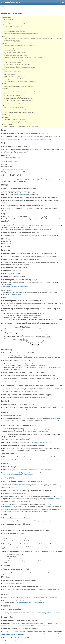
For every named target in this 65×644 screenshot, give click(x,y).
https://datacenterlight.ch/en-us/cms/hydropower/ (38, 140)
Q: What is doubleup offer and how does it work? (15, 119)
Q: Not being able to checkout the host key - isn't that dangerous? (19, 100)
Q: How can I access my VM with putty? (12, 97)
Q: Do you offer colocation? (10, 116)
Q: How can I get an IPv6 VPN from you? (13, 26)
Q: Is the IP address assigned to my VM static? (14, 107)
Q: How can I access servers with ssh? (12, 95)
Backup (4, 73)
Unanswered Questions (7, 124)
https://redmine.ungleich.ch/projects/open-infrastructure (30, 603)
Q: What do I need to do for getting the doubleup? (15, 121)
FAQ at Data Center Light (8, 19)
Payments (4, 44)
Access (3, 93)
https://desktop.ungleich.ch (15, 356)
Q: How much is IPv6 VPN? (10, 28)
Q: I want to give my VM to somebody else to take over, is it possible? (19, 92)
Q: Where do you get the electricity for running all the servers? (18, 23)
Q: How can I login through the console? (13, 62)
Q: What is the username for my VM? (12, 104)
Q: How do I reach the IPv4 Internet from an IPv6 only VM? (17, 64)
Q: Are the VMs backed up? (10, 75)
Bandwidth (4, 69)
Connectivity (5, 59)
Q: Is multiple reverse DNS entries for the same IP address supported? (19, 68)
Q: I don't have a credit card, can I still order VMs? (15, 47)
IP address (4, 106)
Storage (4, 30)
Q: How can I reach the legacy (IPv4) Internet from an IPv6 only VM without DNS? (22, 66)
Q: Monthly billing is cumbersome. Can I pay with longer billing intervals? (20, 45)
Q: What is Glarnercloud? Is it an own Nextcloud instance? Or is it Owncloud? (21, 33)
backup (60, 420)
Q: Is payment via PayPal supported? (12, 49)
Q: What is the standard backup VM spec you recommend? (17, 78)
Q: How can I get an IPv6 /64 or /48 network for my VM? (16, 56)
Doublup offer (5, 118)
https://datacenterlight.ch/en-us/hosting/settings (15, 286)
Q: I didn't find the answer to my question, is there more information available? (22, 126)
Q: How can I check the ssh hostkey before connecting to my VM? (18, 99)
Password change (6, 85)
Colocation (4, 114)
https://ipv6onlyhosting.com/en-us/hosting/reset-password (17, 474)
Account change (6, 88)
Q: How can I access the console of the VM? (13, 61)
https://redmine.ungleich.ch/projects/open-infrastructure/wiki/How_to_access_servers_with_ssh (28, 521)
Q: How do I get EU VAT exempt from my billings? (15, 52)
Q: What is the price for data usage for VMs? (13, 71)
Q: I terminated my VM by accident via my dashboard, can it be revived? (20, 81)
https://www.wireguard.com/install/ (11, 157)
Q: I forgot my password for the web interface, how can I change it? (19, 87)
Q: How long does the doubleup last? (12, 123)
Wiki (2, 11)
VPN (3, 25)
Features (4, 111)
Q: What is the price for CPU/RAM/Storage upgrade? (15, 42)
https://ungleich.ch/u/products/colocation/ (48, 612)
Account (4, 83)
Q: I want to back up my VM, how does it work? (14, 76)
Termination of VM (6, 80)
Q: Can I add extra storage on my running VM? (14, 32)
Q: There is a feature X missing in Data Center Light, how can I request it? (20, 112)
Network (4, 54)
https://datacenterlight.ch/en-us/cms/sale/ (13, 635)
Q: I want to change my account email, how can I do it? (16, 90)
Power (3, 21)
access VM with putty (8, 527)
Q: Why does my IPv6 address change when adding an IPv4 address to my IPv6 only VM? (24, 57)
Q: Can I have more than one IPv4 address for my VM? (16, 109)
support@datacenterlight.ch (22, 169)
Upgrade (4, 37)
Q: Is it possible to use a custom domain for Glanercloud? (16, 35)
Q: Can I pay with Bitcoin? (9, 50)
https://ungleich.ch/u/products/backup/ (41, 442)
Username (4, 102)
